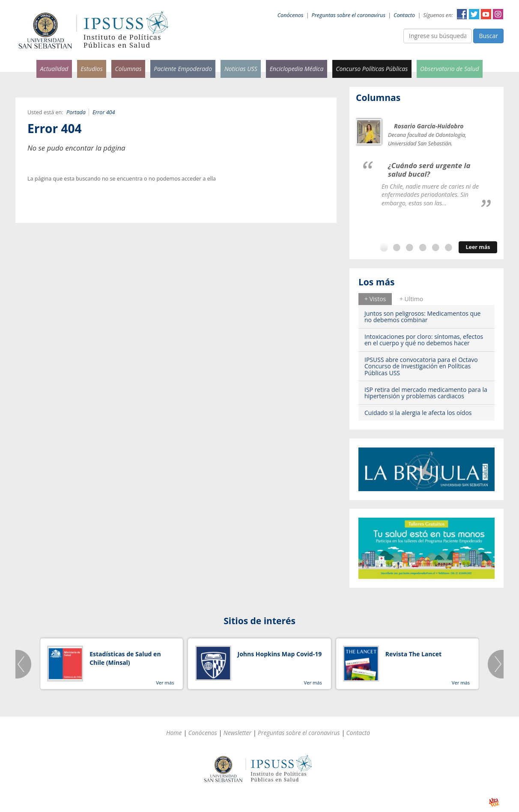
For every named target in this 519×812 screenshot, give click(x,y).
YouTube (486, 14)
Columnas (128, 69)
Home (174, 733)
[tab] (375, 299)
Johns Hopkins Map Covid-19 (280, 654)
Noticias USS (241, 69)
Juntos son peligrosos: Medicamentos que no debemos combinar (422, 317)
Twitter (474, 14)
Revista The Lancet (413, 654)
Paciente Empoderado (183, 69)
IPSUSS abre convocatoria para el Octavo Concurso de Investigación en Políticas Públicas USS (421, 366)
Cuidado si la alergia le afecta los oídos (418, 413)
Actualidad (54, 69)
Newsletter (237, 733)
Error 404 (104, 112)
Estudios (92, 69)
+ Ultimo (411, 299)
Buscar (488, 36)
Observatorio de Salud (450, 69)
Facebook (462, 14)
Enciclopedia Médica (297, 69)
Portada (76, 112)
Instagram (498, 14)
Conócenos (291, 15)
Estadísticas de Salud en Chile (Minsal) (125, 658)
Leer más (478, 247)
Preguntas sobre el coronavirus (349, 15)
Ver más (165, 683)
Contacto (404, 15)
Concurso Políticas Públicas (372, 69)
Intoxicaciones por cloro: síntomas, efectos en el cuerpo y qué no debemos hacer (424, 340)
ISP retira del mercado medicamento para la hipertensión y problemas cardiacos (426, 393)
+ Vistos (375, 299)
